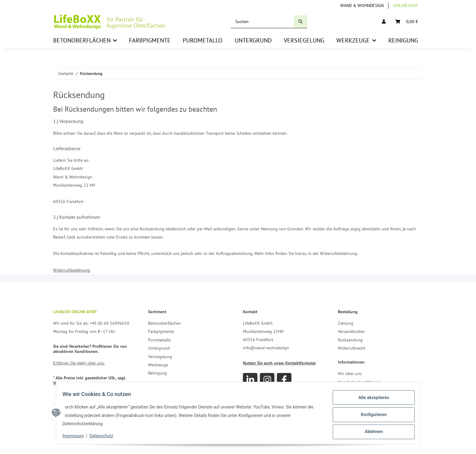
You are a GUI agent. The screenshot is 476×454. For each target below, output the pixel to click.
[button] (384, 22)
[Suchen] (262, 22)
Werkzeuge (158, 365)
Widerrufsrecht (352, 348)
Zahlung (346, 323)
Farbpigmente (161, 331)
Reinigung (158, 373)
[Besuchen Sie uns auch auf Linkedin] (250, 380)
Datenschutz (105, 436)
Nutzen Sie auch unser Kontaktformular (279, 363)
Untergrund (159, 348)
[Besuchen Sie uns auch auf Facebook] (284, 380)
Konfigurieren (370, 415)
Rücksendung (350, 340)
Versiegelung (160, 357)
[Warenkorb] (407, 22)
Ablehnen (370, 430)
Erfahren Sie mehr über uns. (79, 363)
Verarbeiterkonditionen (359, 382)
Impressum (76, 436)
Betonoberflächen (165, 323)
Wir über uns (350, 374)
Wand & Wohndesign (362, 5)
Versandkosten (351, 331)
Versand (60, 383)
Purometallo (160, 340)
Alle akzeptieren (370, 399)
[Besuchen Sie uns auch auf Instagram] (267, 380)
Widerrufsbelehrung (72, 270)
